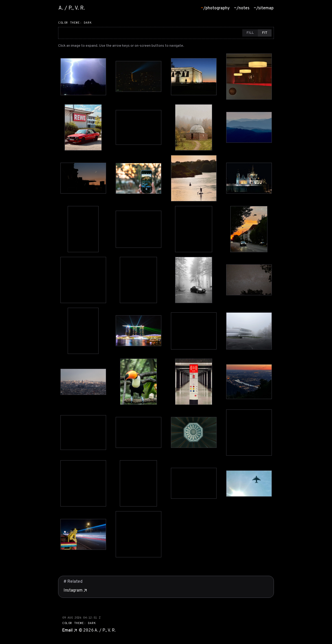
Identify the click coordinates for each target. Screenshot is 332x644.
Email (70, 631)
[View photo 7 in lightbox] (194, 127)
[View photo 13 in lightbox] (83, 229)
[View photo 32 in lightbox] (249, 433)
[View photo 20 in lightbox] (249, 280)
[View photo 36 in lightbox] (249, 484)
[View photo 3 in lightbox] (194, 77)
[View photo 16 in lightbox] (249, 229)
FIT (265, 33)
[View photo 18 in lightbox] (138, 280)
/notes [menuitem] (242, 8)
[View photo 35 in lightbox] (194, 483)
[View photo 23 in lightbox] (194, 331)
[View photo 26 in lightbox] (139, 382)
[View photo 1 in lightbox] (83, 77)
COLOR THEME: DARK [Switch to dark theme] (75, 23)
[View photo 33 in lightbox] (83, 483)
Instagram (75, 591)
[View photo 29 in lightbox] (83, 433)
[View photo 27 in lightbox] (194, 382)
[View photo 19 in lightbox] (194, 280)
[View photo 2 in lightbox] (139, 76)
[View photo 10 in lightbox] (139, 178)
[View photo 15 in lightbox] (194, 229)
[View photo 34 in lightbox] (138, 483)
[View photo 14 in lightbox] (139, 229)
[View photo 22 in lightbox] (139, 331)
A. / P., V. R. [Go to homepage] (72, 8)
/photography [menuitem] (215, 8)
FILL (250, 33)
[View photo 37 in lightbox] (83, 534)
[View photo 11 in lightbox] (194, 178)
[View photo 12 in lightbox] (249, 178)
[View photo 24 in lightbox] (249, 331)
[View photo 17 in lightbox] (83, 280)
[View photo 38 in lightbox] (139, 534)
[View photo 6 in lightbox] (139, 127)
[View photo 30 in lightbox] (139, 432)
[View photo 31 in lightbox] (194, 432)
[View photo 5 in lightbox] (83, 127)
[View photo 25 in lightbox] (83, 382)
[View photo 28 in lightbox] (249, 382)
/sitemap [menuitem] (264, 8)
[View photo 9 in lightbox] (83, 178)
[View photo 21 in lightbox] (83, 331)
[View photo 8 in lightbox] (249, 127)
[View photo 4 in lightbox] (249, 77)
